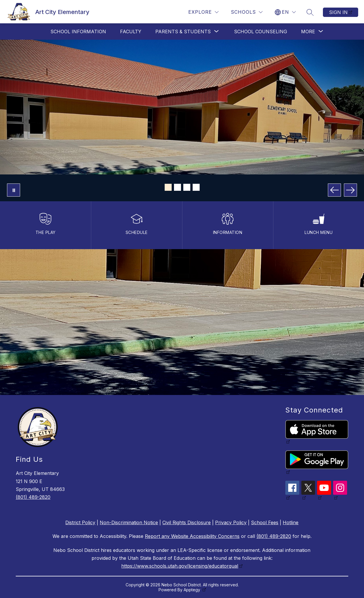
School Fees (265, 522)
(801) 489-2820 (33, 497)
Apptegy (192, 590)
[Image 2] (177, 187)
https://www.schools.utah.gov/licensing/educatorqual (180, 566)
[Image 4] (196, 187)
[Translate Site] (285, 12)
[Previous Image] (334, 190)
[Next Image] (350, 190)
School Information (78, 32)
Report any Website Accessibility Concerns (192, 536)
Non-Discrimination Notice (129, 522)
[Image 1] (168, 187)
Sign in (338, 12)
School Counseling (261, 32)
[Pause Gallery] (14, 190)
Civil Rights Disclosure (187, 522)
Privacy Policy (231, 522)
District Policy (80, 522)
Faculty (131, 32)
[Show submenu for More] (308, 32)
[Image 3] (187, 187)
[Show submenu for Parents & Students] (183, 32)
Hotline (291, 522)
